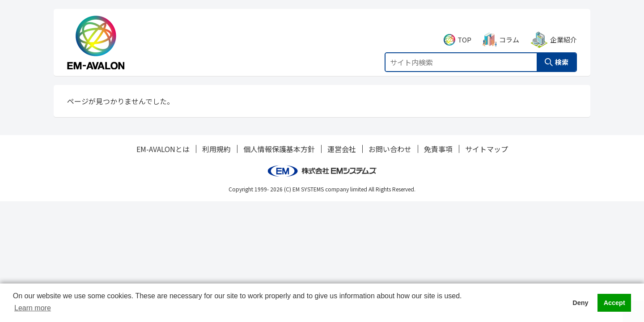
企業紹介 (563, 30)
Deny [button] (580, 303)
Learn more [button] (33, 308)
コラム (509, 30)
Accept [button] (614, 303)
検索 (562, 52)
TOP (464, 30)
